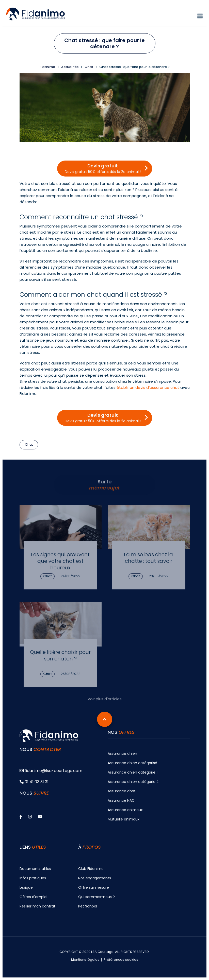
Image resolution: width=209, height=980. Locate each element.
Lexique (26, 887)
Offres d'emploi (33, 897)
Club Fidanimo (91, 869)
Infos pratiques (33, 878)
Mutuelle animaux (124, 819)
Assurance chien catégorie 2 (133, 782)
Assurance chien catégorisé (132, 763)
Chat (29, 444)
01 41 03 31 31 (34, 782)
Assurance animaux (125, 810)
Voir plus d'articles (105, 699)
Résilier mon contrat (37, 906)
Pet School (88, 906)
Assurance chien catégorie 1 (133, 772)
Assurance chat (122, 791)
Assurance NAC (121, 800)
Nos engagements (95, 878)
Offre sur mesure (94, 887)
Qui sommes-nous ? (97, 897)
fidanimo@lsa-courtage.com (51, 771)
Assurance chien (122, 754)
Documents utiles (35, 869)
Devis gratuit (103, 168)
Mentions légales (85, 960)
